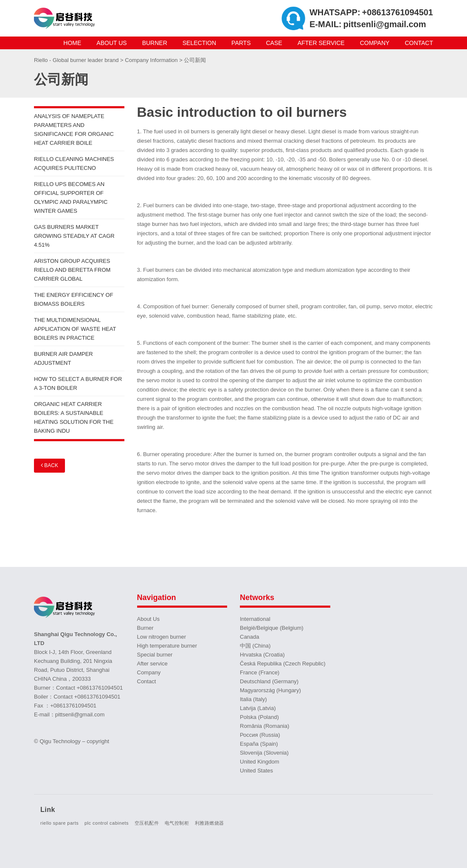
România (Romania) (264, 726)
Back (49, 465)
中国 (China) (255, 646)
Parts (241, 43)
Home (72, 43)
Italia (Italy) (253, 699)
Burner (155, 43)
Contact (419, 43)
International (255, 619)
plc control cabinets (107, 823)
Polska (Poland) (259, 717)
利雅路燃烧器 (210, 823)
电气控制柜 (177, 823)
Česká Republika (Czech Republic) (283, 664)
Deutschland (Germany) (269, 681)
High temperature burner (167, 646)
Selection (199, 43)
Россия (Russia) (260, 735)
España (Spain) (259, 744)
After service (321, 43)
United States (256, 771)
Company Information (152, 60)
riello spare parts (59, 823)
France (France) (260, 672)
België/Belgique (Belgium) (272, 628)
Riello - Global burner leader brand (77, 60)
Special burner (155, 655)
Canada (250, 637)
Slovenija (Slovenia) (264, 753)
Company (375, 43)
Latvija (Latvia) (258, 708)
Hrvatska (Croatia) (262, 655)
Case (274, 43)
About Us (111, 43)
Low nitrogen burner (162, 637)
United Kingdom (260, 762)
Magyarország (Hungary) (270, 690)
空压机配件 (147, 823)
